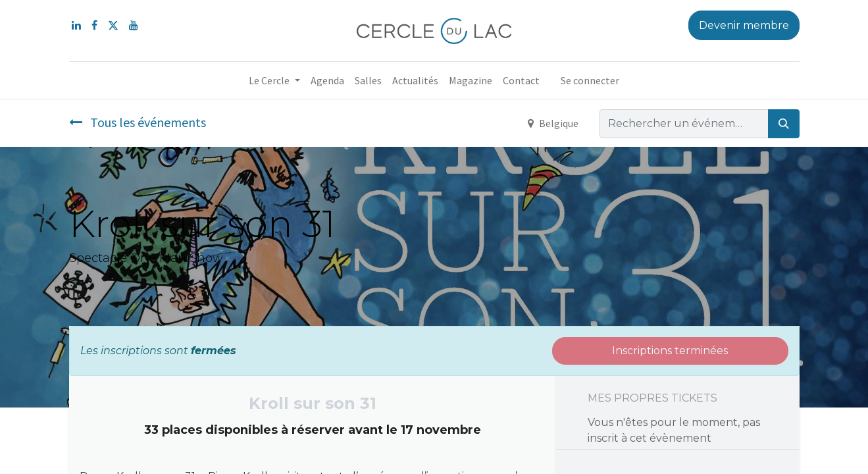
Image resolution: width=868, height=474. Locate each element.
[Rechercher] (784, 124)
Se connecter (590, 80)
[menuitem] (327, 80)
